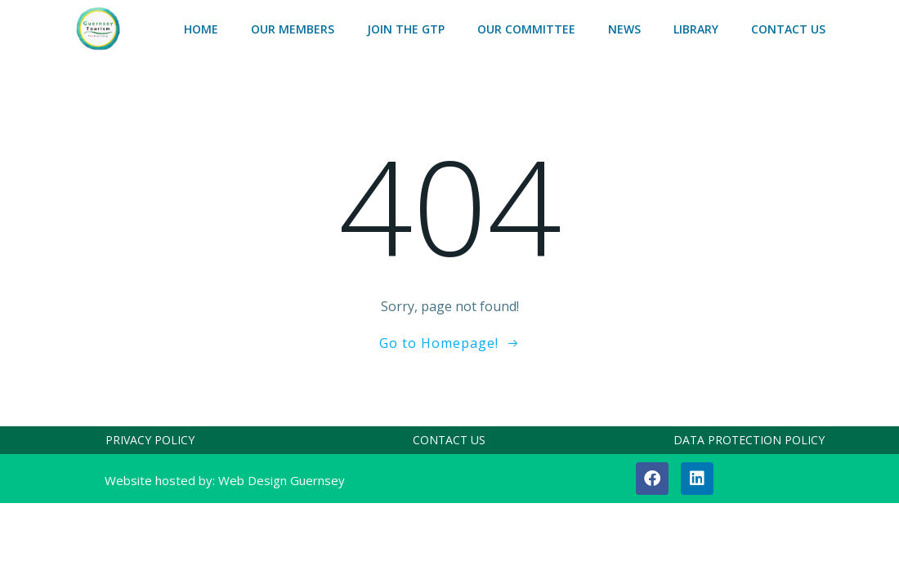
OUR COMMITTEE (526, 29)
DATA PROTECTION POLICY (749, 440)
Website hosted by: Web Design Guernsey (225, 480)
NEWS (624, 29)
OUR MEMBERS (293, 29)
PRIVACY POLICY (150, 440)
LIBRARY (696, 29)
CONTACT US (788, 29)
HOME (201, 29)
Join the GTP (406, 29)
